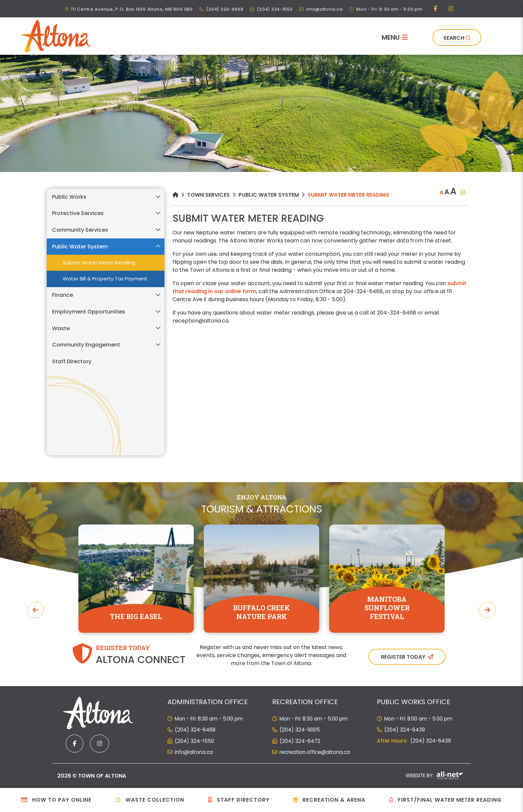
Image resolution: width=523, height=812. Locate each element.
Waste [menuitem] (61, 328)
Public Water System (269, 195)
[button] (158, 196)
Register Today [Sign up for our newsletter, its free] (403, 657)
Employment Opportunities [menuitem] (89, 312)
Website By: (434, 775)
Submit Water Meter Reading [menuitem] (99, 263)
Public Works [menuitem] (69, 197)
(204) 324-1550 (194, 741)
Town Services (208, 195)
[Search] (457, 37)
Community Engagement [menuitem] (86, 345)
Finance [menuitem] (63, 295)
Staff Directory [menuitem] (72, 361)
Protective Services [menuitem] (78, 213)
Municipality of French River (56, 36)
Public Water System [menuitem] (80, 247)
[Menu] (395, 37)
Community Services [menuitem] (80, 230)
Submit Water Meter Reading (348, 195)
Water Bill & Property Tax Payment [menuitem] (105, 279)
